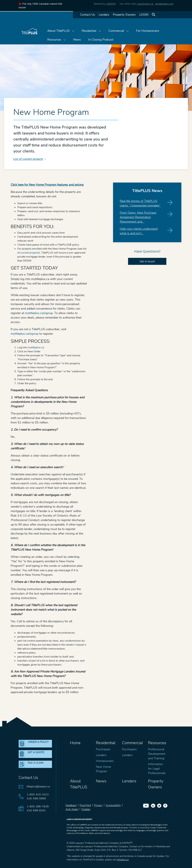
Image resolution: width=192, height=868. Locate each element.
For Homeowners (148, 31)
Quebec (86, 809)
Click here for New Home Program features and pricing (47, 185)
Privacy (98, 805)
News (77, 40)
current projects (30, 253)
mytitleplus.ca (36, 347)
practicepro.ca (146, 4)
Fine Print (85, 805)
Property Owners (124, 15)
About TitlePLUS (61, 31)
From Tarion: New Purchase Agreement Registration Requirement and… (138, 217)
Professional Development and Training (157, 754)
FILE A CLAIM (36, 763)
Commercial (119, 31)
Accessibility (113, 805)
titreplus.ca (123, 860)
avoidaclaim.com (164, 4)
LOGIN (144, 15)
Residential (91, 31)
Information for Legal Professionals (157, 769)
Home (75, 743)
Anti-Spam (72, 809)
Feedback (71, 805)
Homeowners (105, 761)
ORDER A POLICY (38, 742)
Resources (57, 40)
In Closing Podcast (101, 40)
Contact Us (88, 15)
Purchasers (103, 749)
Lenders (104, 15)
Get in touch (147, 261)
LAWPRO (111, 4)
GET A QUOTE (36, 752)
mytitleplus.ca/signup (39, 313)
